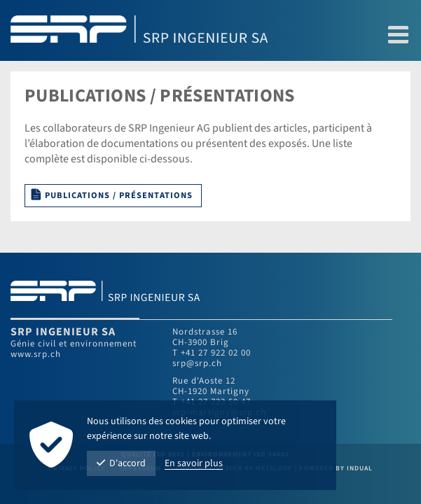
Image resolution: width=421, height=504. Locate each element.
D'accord (121, 463)
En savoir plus (194, 463)
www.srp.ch (36, 354)
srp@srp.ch (197, 363)
